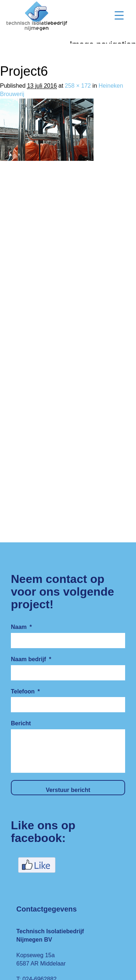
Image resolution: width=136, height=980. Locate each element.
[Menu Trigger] (119, 15)
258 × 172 (78, 86)
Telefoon (25, 691)
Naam (21, 627)
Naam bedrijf (31, 659)
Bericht (21, 723)
